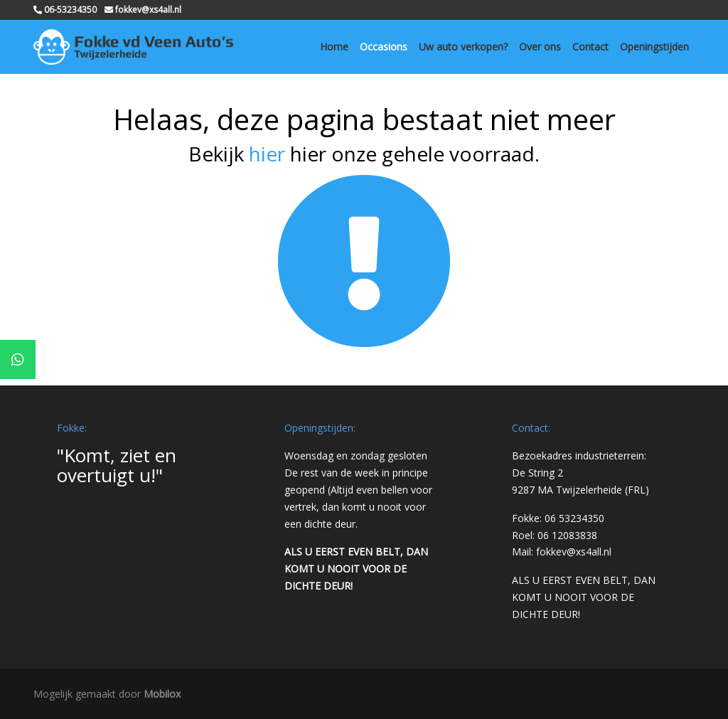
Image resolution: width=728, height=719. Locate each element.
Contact (590, 47)
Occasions (384, 47)
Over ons (540, 47)
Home (334, 47)
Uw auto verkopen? (463, 47)
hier (267, 154)
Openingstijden (654, 47)
